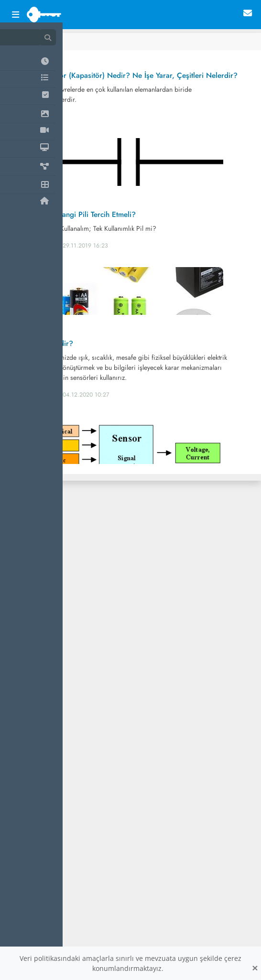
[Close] (255, 968)
